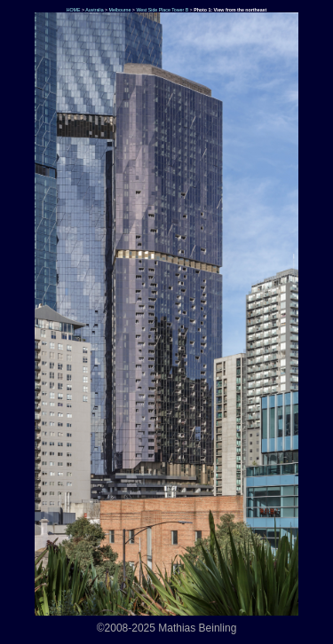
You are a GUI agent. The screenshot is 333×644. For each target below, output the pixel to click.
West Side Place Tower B (162, 10)
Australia (94, 10)
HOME (72, 10)
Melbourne (120, 10)
